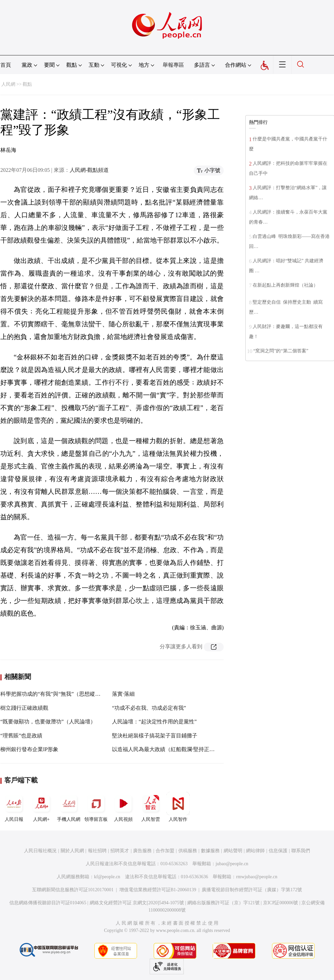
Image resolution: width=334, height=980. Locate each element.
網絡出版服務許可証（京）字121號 (223, 903)
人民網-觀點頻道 (89, 170)
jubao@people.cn (232, 864)
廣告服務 (142, 851)
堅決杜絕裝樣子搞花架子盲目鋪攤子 (155, 736)
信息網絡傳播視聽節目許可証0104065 (48, 903)
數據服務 (210, 851)
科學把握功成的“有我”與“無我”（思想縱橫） (53, 694)
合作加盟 (165, 851)
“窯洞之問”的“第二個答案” (281, 351)
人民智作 (178, 807)
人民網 (8, 84)
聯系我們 (301, 851)
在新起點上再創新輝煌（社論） (285, 285)
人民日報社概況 (40, 851)
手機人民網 (69, 807)
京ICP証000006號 (281, 903)
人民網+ (41, 807)
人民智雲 (151, 807)
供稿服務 (188, 851)
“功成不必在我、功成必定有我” (149, 708)
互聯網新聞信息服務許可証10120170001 (73, 890)
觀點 (27, 84)
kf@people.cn (107, 877)
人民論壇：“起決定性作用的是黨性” (154, 722)
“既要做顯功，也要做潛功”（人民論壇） (48, 722)
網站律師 (255, 851)
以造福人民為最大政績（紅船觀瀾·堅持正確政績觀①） (177, 749)
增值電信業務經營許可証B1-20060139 (158, 890)
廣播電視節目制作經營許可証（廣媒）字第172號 (252, 890)
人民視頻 (123, 807)
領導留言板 (96, 807)
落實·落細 (123, 694)
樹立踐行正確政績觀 (24, 708)
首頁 (6, 65)
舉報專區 (173, 65)
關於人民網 (72, 851)
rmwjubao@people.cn (257, 877)
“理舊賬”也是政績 (21, 736)
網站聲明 (233, 851)
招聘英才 (120, 851)
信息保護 (278, 851)
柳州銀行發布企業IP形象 (29, 749)
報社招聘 (97, 851)
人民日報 (14, 807)
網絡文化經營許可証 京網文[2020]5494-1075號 (137, 903)
